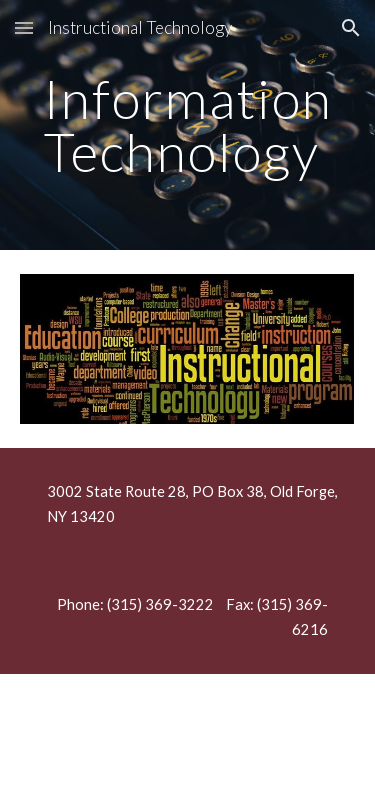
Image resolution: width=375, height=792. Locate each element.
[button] (24, 27)
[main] (188, 125)
